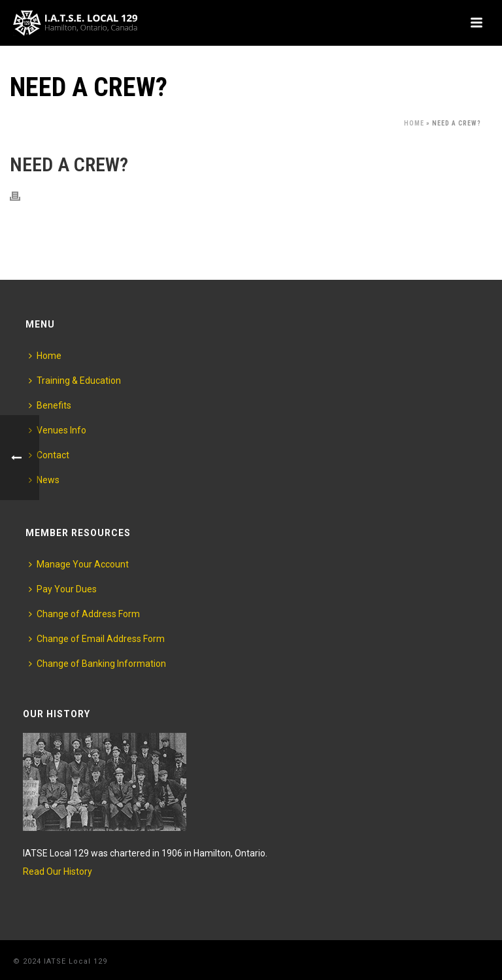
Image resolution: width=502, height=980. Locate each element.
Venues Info (58, 430)
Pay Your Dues (63, 589)
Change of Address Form (84, 614)
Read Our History (58, 871)
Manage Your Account (79, 564)
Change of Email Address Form (97, 639)
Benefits (50, 405)
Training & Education (75, 380)
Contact (49, 455)
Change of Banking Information (97, 664)
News (44, 480)
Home (414, 123)
